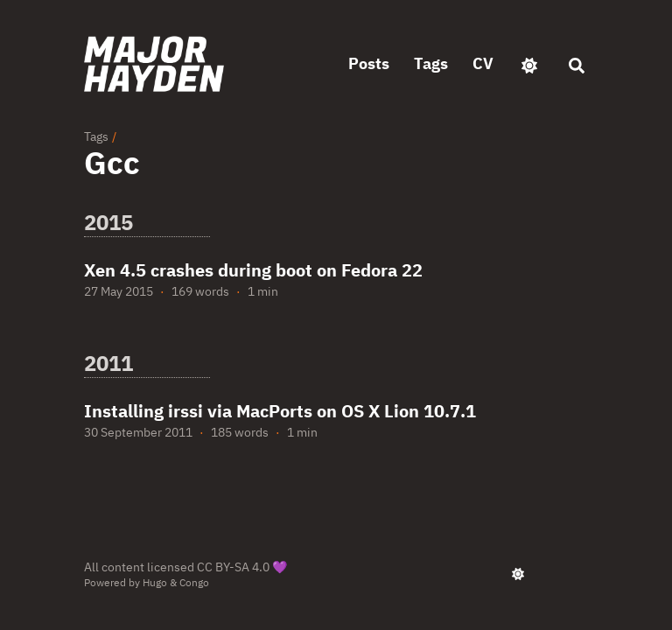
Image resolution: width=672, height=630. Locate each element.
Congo (194, 582)
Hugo (155, 582)
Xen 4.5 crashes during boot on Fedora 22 (253, 270)
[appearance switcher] (529, 64)
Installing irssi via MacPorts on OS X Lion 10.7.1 (280, 411)
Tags (96, 136)
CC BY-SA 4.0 (233, 567)
